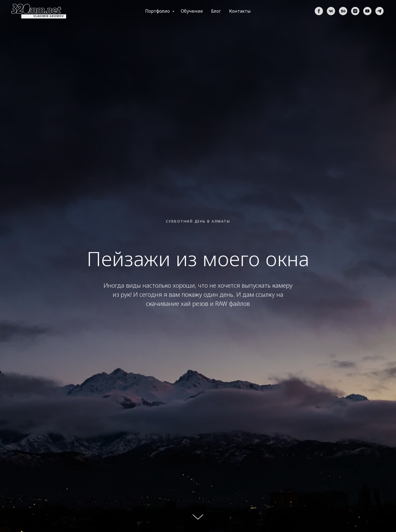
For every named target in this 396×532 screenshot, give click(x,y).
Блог (216, 11)
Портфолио (158, 11)
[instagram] (355, 11)
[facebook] (319, 11)
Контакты (240, 11)
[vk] (331, 11)
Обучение (192, 11)
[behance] (343, 11)
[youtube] (367, 11)
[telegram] (379, 11)
